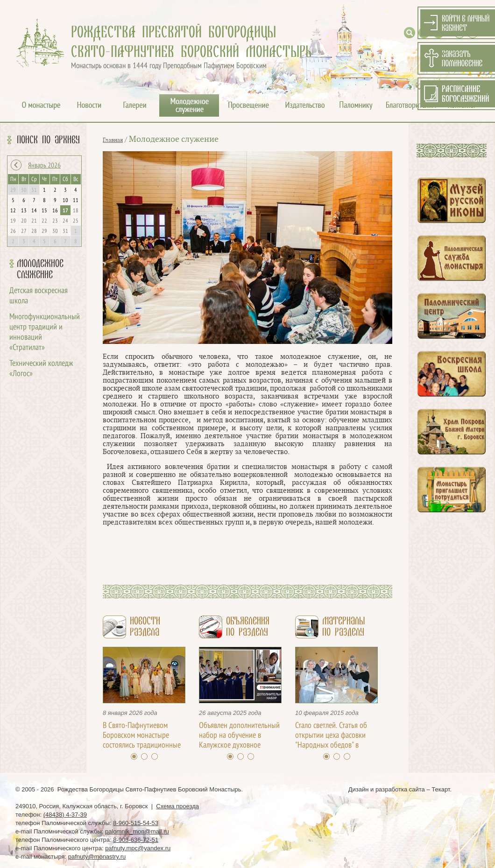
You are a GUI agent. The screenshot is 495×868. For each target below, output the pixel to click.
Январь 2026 (44, 166)
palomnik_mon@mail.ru (137, 831)
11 (76, 201)
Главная (113, 140)
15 (44, 211)
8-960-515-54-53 (136, 823)
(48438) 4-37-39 (65, 815)
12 (13, 211)
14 (34, 211)
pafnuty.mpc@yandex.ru (138, 848)
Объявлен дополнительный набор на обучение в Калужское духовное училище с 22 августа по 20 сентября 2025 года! (239, 745)
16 (55, 211)
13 (24, 211)
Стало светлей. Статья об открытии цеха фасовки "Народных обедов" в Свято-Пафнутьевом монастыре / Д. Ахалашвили (336, 745)
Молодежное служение (40, 269)
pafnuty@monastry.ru (97, 857)
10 (65, 201)
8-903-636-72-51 (136, 840)
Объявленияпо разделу (248, 627)
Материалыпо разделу (343, 627)
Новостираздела (145, 627)
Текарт (441, 789)
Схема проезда (177, 806)
